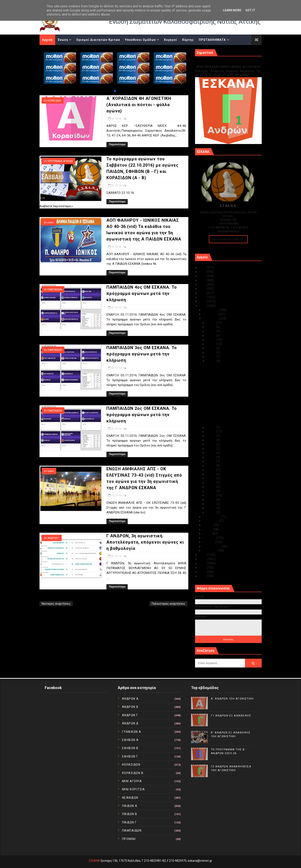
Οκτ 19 (211, 436)
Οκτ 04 (211, 500)
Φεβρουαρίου (212, 546)
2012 (203, 567)
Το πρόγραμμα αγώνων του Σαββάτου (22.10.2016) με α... (231, 375)
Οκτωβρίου (211, 319)
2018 (203, 297)
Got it (250, 10)
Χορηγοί (170, 40)
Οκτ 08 (211, 482)
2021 (203, 284)
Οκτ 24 (211, 352)
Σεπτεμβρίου (212, 517)
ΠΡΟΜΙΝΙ (129, 839)
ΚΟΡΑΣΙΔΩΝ (54, 101)
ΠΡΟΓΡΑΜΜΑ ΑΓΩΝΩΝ (60, 161)
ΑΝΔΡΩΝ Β (130, 707)
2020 (203, 289)
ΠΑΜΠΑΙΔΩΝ (55, 289)
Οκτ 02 (211, 508)
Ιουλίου (208, 525)
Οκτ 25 (211, 348)
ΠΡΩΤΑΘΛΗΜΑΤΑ (212, 40)
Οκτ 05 (211, 495)
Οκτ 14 (211, 457)
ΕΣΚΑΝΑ (94, 861)
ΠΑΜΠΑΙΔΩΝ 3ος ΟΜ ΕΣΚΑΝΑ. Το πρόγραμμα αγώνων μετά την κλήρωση (142, 354)
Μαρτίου (209, 542)
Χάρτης (188, 40)
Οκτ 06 (211, 491)
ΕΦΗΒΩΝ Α (130, 740)
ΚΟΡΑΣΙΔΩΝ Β (133, 773)
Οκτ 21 (211, 427)
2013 (203, 563)
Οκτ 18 (211, 440)
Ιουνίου (208, 529)
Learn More (232, 10)
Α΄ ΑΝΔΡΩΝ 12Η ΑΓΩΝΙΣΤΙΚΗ (232, 699)
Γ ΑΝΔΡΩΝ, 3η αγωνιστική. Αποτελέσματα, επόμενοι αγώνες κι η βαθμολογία (145, 542)
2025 (203, 267)
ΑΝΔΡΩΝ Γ (53, 538)
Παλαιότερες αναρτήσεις (168, 604)
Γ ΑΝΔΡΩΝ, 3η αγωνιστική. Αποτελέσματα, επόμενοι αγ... (227, 421)
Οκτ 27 (211, 340)
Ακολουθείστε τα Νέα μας (228, 239)
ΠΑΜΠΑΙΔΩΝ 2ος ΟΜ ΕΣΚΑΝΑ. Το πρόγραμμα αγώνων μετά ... (228, 406)
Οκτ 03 (211, 504)
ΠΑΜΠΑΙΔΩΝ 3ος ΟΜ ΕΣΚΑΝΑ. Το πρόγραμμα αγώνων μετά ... (228, 398)
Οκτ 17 (211, 444)
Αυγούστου (211, 521)
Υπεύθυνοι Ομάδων (140, 40)
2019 (203, 293)
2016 (203, 306)
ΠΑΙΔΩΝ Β (130, 814)
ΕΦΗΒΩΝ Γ (130, 756)
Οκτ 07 (211, 487)
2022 (203, 280)
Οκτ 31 (211, 323)
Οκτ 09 (211, 478)
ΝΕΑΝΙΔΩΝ (130, 798)
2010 (203, 576)
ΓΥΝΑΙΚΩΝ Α (132, 732)
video (51, 222)
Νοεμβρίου (210, 314)
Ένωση (63, 40)
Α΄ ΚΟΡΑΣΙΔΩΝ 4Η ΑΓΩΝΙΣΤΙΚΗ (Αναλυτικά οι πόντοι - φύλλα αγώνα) (139, 105)
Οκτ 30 (211, 327)
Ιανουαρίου (211, 550)
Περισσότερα (117, 144)
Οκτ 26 (211, 344)
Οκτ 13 (211, 461)
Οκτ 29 (211, 331)
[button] (115, 91)
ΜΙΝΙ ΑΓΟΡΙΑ (132, 781)
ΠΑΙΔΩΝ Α (130, 806)
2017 (203, 301)
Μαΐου (208, 534)
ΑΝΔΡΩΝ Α (130, 699)
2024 (203, 272)
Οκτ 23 (211, 357)
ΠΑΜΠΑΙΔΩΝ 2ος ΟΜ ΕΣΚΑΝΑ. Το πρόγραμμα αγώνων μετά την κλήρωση (142, 415)
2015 (203, 555)
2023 (203, 276)
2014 (203, 559)
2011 (203, 572)
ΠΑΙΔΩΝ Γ (129, 822)
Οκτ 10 (211, 474)
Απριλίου (210, 538)
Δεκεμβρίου (211, 310)
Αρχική (47, 40)
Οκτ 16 (211, 449)
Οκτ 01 (211, 512)
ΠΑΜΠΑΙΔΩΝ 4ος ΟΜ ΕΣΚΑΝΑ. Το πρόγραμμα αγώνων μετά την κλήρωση (142, 293)
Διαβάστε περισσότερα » (56, 206)
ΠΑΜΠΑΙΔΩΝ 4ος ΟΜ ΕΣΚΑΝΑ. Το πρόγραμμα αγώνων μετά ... (228, 390)
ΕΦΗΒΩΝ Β (130, 748)
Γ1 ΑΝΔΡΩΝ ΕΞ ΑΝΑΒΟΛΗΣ (216, 62)
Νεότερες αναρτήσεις (56, 604)
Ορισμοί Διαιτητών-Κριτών (98, 40)
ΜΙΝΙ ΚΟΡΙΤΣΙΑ (134, 789)
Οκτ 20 (211, 432)
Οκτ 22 (211, 361)
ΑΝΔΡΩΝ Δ (130, 723)
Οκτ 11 (211, 470)
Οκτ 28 (211, 336)
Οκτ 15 (211, 453)
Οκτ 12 (211, 466)
